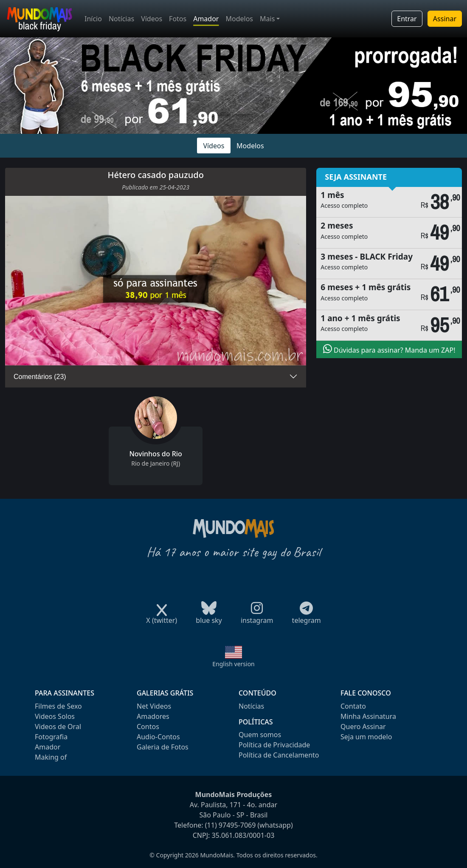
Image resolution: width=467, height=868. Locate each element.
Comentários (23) (40, 377)
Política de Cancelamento (279, 755)
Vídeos (152, 19)
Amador (206, 19)
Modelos (239, 19)
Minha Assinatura (368, 716)
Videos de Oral (58, 727)
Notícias (121, 19)
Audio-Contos (158, 737)
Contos (148, 727)
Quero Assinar (363, 727)
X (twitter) (162, 618)
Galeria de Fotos (163, 747)
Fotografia (51, 737)
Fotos (178, 19)
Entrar (407, 19)
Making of (51, 757)
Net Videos (154, 706)
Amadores (153, 716)
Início (93, 19)
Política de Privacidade (274, 745)
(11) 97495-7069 (231, 825)
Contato (353, 706)
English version (233, 664)
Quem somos (260, 735)
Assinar (445, 19)
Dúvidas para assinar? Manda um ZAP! (389, 349)
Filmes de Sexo (58, 706)
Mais (267, 19)
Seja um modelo (366, 737)
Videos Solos (55, 716)
